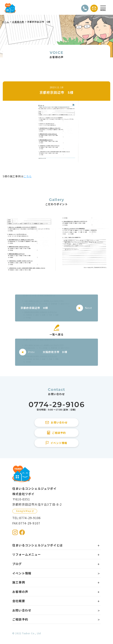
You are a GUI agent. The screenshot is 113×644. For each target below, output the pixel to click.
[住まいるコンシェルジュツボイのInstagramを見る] (15, 532)
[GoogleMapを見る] (25, 511)
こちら (28, 176)
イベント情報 (22, 573)
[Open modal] (103, 8)
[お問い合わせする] (94, 8)
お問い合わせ (22, 610)
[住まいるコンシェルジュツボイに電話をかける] (56, 406)
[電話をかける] (85, 8)
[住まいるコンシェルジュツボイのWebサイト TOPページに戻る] (10, 8)
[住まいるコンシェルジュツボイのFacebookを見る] (22, 532)
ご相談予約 (20, 619)
